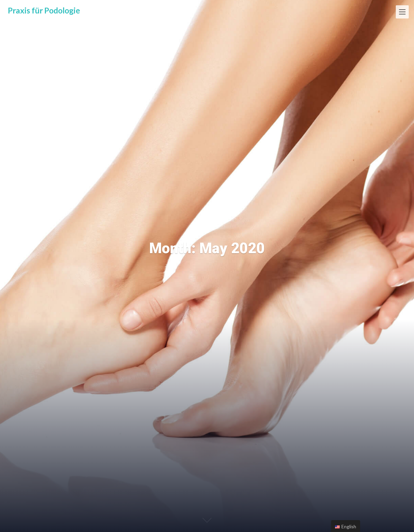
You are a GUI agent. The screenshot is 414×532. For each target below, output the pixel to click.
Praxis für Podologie (44, 10)
